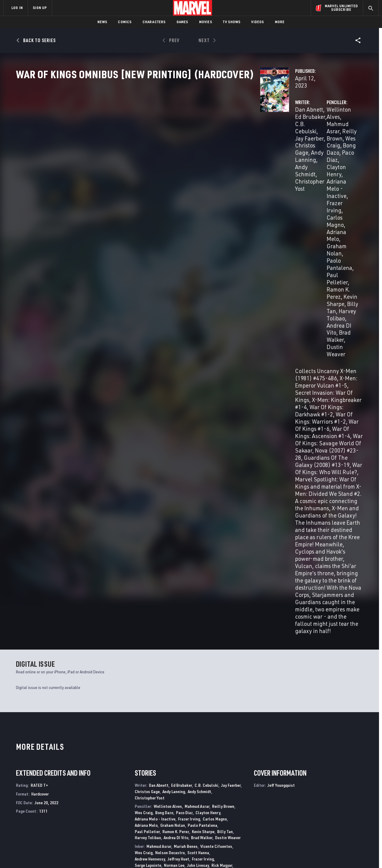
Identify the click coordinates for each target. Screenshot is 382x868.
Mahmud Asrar (301, 129)
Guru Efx (215, 515)
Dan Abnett (138, 129)
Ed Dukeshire (198, 549)
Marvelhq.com (124, 805)
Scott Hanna (198, 475)
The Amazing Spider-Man (40, 732)
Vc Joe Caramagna (168, 549)
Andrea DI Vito (259, 172)
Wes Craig (254, 136)
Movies (206, 22)
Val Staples (145, 540)
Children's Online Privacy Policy (210, 854)
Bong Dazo (282, 136)
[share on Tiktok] (307, 828)
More (280, 22)
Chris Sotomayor (216, 534)
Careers (60, 805)
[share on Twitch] (356, 816)
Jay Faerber (231, 408)
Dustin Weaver (330, 172)
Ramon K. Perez (176, 454)
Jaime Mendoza (148, 494)
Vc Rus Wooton (148, 562)
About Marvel (66, 788)
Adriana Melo (295, 150)
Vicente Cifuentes (216, 469)
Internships (64, 814)
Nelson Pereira (148, 500)
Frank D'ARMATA (190, 515)
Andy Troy (191, 540)
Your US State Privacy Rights (117, 854)
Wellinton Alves (261, 129)
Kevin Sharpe (274, 165)
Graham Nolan (332, 150)
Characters (154, 22)
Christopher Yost (167, 143)
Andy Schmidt (199, 414)
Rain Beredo (163, 515)
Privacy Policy (77, 854)
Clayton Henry (208, 435)
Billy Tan (304, 165)
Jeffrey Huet (178, 482)
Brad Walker (294, 172)
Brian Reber (167, 534)
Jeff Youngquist (162, 570)
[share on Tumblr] (356, 803)
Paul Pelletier (302, 158)
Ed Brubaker (170, 129)
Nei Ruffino (189, 534)
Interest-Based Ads (295, 854)
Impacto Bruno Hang (184, 522)
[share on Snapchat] (323, 816)
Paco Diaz (311, 136)
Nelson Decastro (170, 475)
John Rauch (228, 528)
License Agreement (257, 854)
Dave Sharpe (208, 555)
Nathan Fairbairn (149, 522)
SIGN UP (40, 8)
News (102, 22)
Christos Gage (163, 136)
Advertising (122, 788)
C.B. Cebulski (204, 129)
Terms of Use (49, 854)
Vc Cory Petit (183, 555)
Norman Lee (174, 488)
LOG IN (17, 8)
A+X (107, 732)
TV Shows (232, 22)
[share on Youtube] (307, 816)
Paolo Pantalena (262, 158)
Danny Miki (173, 494)
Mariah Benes (186, 469)
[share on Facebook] (307, 803)
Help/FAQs (62, 796)
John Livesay (198, 488)
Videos (257, 22)
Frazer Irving (335, 143)
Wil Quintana (173, 528)
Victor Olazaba (225, 494)
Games (182, 22)
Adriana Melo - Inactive (288, 143)
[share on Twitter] (323, 803)
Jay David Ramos (202, 528)
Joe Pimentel (205, 500)
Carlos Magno (258, 150)
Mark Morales (198, 494)
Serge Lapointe (148, 488)
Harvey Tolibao (336, 165)
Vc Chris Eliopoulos (152, 555)
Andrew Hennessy (150, 482)
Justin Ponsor (147, 528)
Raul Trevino (169, 540)
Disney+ (117, 796)
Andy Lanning (201, 136)
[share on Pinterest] (340, 816)
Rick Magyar (222, 488)
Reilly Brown (337, 129)
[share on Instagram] (340, 803)
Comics (125, 22)
